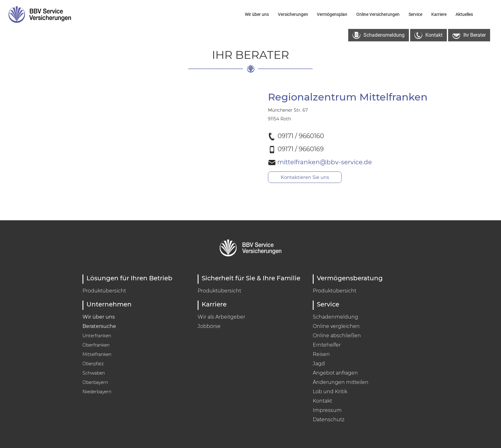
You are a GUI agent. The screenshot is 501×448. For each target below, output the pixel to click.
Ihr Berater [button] (469, 35)
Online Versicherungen (378, 14)
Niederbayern (97, 392)
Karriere (439, 14)
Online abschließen (337, 336)
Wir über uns (257, 14)
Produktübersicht (104, 291)
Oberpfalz (93, 364)
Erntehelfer (327, 345)
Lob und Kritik (330, 392)
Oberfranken (96, 345)
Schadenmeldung (335, 317)
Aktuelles (464, 14)
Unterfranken (97, 336)
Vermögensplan (332, 14)
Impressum (327, 410)
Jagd (319, 364)
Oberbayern (95, 382)
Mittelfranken (97, 354)
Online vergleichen (336, 326)
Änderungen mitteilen (341, 382)
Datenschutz (329, 420)
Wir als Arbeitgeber (221, 317)
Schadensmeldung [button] (379, 35)
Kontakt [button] (428, 35)
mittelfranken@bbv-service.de (337, 162)
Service (415, 14)
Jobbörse (209, 326)
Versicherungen (293, 14)
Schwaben (94, 373)
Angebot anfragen (335, 373)
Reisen (321, 354)
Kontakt (322, 401)
